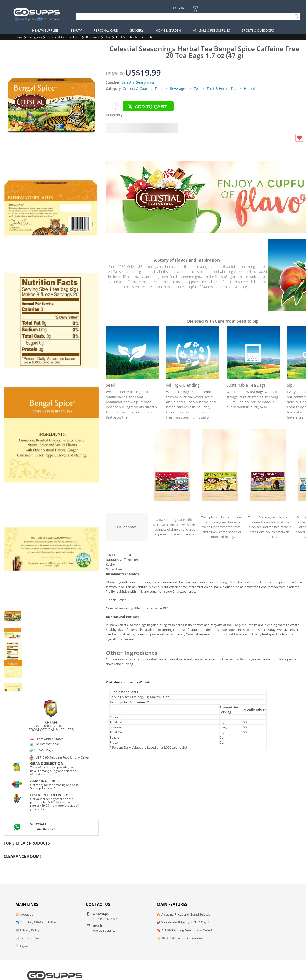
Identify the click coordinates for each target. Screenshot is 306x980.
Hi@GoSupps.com (106, 930)
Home (19, 37)
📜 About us (24, 914)
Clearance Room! (22, 856)
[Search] (187, 16)
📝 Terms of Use (27, 938)
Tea (108, 37)
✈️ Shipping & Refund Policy (36, 922)
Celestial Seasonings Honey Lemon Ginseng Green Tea (220, 506)
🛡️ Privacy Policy (28, 930)
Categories (35, 37)
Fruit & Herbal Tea (128, 37)
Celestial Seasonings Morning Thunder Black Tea (268, 506)
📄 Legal (21, 946)
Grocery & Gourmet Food (64, 37)
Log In (179, 8)
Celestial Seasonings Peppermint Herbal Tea (172, 506)
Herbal (150, 37)
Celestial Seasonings (138, 82)
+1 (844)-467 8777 (43, 829)
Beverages (93, 37)
